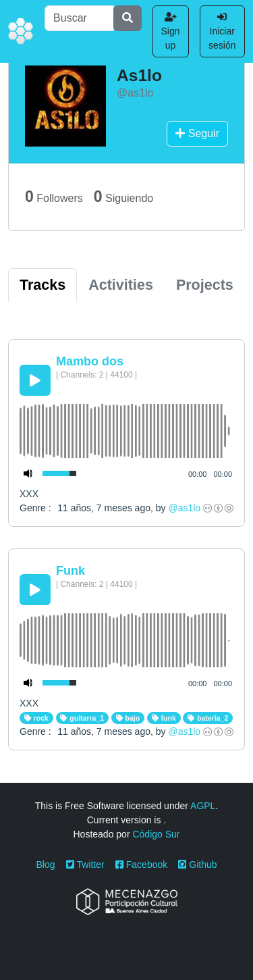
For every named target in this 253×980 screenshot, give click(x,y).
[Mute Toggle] (28, 473)
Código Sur (156, 834)
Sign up (171, 31)
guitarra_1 (82, 718)
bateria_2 (208, 718)
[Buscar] (79, 18)
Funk (71, 571)
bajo (128, 718)
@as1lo (184, 508)
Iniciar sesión (222, 31)
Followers (54, 197)
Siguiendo (123, 197)
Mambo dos (90, 361)
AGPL (203, 806)
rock (36, 718)
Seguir (197, 133)
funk (164, 718)
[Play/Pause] (35, 380)
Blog (46, 865)
